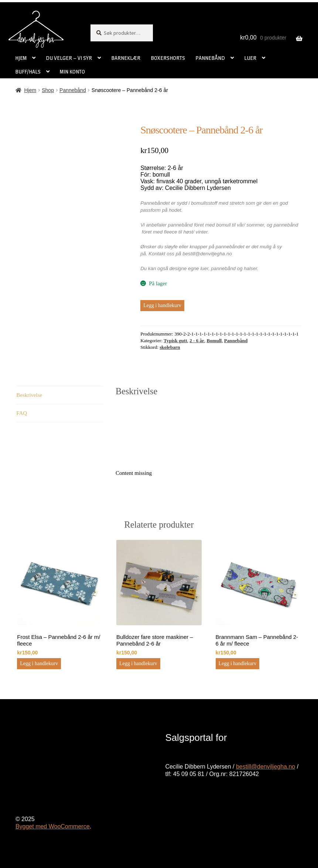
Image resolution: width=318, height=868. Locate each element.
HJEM (21, 58)
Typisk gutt (175, 341)
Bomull (214, 341)
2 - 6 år (197, 341)
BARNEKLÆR (126, 58)
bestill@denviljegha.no (266, 767)
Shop (48, 90)
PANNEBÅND (210, 58)
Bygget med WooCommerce (53, 826)
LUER (250, 58)
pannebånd (223, 268)
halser (250, 268)
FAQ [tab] (22, 413)
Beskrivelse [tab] (29, 395)
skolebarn (170, 347)
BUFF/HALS (28, 72)
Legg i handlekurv (162, 305)
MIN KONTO (72, 72)
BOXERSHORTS (168, 58)
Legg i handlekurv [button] (39, 663)
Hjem (30, 90)
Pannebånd (73, 90)
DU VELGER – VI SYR (69, 58)
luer (204, 268)
